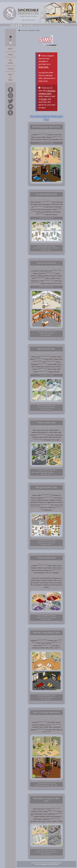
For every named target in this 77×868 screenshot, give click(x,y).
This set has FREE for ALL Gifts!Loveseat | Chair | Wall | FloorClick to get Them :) (46, 697)
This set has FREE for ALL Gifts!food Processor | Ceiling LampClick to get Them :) (46, 543)
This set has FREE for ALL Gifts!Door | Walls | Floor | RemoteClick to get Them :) (46, 408)
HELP (10, 49)
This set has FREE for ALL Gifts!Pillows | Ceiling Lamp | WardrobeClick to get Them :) (46, 618)
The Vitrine (10, 62)
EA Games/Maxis (54, 864)
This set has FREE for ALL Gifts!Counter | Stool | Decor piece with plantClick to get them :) (46, 852)
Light (52, 785)
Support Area (31, 30)
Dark (56, 785)
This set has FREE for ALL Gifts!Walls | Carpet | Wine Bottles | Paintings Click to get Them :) (46, 472)
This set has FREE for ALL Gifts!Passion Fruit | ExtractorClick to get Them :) (46, 334)
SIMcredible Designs (56, 863)
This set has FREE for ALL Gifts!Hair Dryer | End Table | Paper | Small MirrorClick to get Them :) (46, 248)
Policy (10, 55)
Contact (11, 69)
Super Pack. (44, 67)
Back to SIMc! (10, 77)
